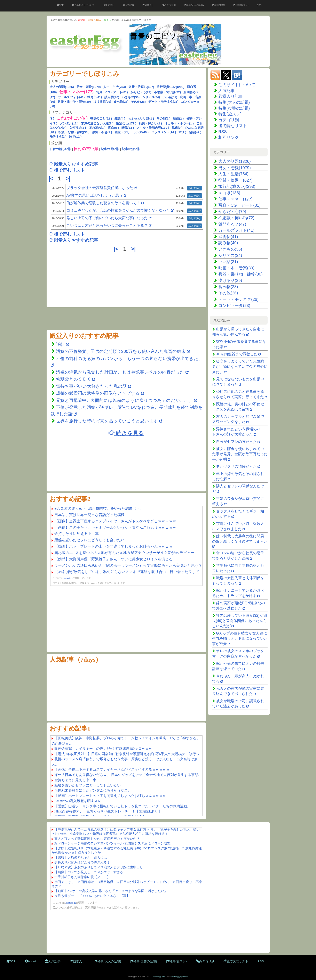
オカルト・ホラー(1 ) (179, 123)
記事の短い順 (131, 149)
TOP (60, 5)
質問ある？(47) (232, 224)
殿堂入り (148, 5)
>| (69, 179)
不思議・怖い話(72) (167, 92)
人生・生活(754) (114, 87)
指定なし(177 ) (126, 123)
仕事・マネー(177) (235, 199)
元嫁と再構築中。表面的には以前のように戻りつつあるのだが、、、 (124, 400)
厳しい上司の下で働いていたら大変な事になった (107, 218)
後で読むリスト (233, 126)
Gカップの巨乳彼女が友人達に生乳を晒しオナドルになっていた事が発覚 (240, 639)
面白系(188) (229, 193)
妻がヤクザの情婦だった (236, 466)
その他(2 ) (164, 118)
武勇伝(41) (95, 97)
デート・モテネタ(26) (163, 102)
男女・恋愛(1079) (88, 87)
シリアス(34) (151, 97)
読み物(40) (112, 97)
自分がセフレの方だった (236, 442)
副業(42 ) (195, 132)
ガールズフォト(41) (71, 97)
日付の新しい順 (60, 149)
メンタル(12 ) (69, 123)
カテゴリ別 (169, 5)
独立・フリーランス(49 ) (132, 132)
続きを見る (126, 433)
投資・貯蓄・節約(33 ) (74, 132)
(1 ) (52, 118)
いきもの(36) (131, 97)
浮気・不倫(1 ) (102, 132)
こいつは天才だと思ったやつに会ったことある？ (107, 226)
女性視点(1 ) (78, 128)
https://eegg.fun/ (159, 977)
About (30, 961)
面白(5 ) (114, 128)
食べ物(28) (121, 102)
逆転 (61, 344)
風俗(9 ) (177, 128)
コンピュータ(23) (234, 305)
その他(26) (138, 102)
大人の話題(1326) (62, 87)
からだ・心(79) (141, 92)
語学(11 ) (75, 136)
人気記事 (128, 5)
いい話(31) (170, 97)
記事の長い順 (110, 149)
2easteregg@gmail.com (180, 977)
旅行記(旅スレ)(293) (170, 87)
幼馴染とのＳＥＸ (73, 379)
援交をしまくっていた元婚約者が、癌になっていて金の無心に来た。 (240, 366)
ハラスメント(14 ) (164, 132)
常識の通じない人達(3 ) (97, 123)
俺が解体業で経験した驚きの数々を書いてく (103, 203)
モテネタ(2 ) (58, 136)
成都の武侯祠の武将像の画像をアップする (98, 393)
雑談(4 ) (120, 118)
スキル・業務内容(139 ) (153, 128)
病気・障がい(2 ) (151, 123)
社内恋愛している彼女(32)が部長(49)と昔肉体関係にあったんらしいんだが (240, 621)
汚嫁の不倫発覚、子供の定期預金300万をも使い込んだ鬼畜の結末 (121, 351)
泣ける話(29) (102, 102)
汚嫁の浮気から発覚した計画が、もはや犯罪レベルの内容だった (120, 372)
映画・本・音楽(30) (236, 268)
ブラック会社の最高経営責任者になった (100, 188)
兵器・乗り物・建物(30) (74, 102)
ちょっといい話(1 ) (141, 118)
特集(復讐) (219, 5)
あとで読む (195, 188)
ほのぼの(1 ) (97, 128)
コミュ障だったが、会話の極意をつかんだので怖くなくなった (118, 210)
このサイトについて (83, 5)
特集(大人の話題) (194, 5)
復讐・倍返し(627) (141, 87)
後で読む (109, 5)
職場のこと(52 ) (101, 118)
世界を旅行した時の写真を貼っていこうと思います (107, 421)
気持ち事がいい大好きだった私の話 (91, 386)
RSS (259, 5)
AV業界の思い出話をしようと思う (95, 195)
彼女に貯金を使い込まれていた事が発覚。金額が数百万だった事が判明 (240, 454)
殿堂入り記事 (231, 96)
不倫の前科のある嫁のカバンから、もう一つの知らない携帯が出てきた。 (129, 358)
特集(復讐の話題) (234, 108)
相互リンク (229, 137)
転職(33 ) (128, 128)
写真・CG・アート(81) (112, 92)
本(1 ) (182, 132)
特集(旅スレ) (241, 5)
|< (52, 179)
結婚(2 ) (178, 118)
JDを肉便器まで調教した (237, 354)
